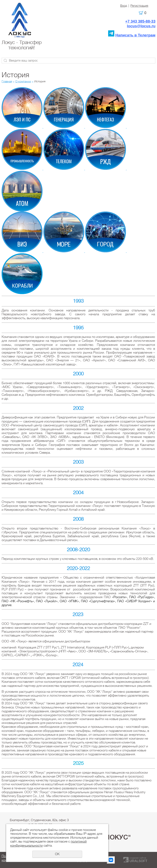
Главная (7, 81)
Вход (124, 6)
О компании (23, 81)
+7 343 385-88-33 (140, 21)
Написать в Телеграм (135, 35)
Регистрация (139, 6)
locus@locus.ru (141, 26)
